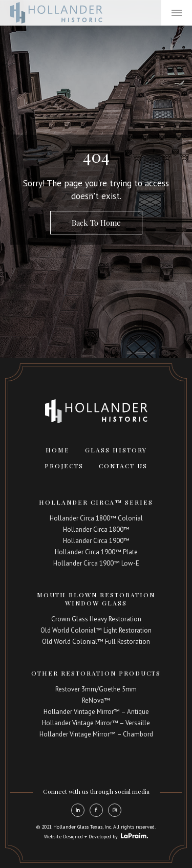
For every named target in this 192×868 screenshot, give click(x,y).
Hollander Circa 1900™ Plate (96, 552)
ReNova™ (96, 700)
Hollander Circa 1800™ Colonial (96, 518)
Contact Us (123, 466)
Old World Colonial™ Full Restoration (96, 642)
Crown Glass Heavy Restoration (96, 619)
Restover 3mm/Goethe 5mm (96, 689)
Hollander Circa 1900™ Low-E (96, 563)
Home (58, 450)
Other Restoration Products (96, 673)
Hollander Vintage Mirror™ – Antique (96, 712)
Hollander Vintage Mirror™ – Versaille (96, 723)
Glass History (116, 450)
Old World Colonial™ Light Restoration (96, 630)
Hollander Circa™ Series (96, 502)
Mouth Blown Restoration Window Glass (96, 599)
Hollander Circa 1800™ (96, 529)
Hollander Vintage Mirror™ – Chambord (96, 734)
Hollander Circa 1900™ (96, 541)
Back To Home (96, 223)
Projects (64, 466)
